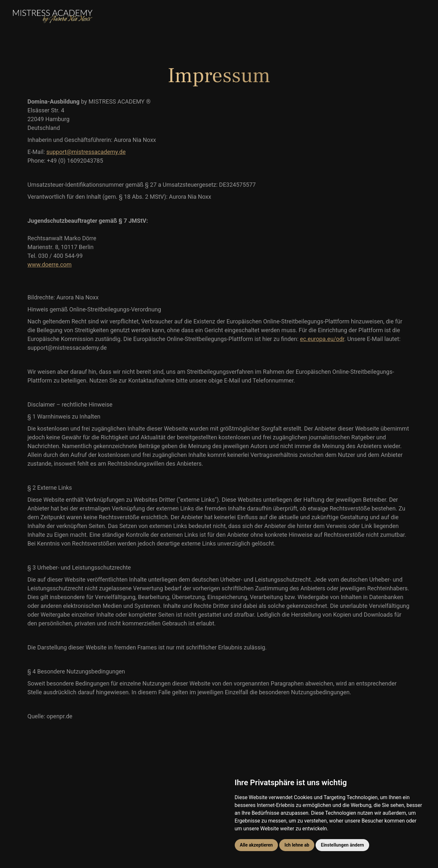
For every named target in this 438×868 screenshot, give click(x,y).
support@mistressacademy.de (86, 152)
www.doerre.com (50, 264)
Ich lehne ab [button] (297, 845)
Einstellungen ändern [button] (342, 845)
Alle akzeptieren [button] (257, 845)
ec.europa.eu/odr (322, 339)
